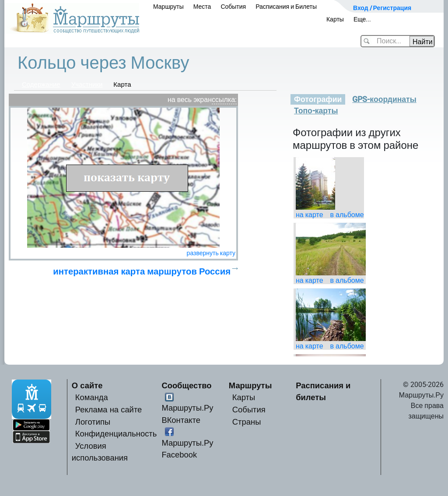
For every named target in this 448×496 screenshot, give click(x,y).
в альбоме (347, 215)
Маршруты (168, 7)
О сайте (87, 385)
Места (202, 7)
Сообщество (186, 385)
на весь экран (190, 100)
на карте (310, 215)
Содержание (41, 84)
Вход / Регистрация (382, 8)
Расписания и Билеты (286, 7)
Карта (122, 84)
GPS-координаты (384, 99)
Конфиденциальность (116, 434)
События (233, 7)
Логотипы (93, 422)
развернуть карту (211, 253)
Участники (87, 84)
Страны (247, 422)
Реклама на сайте (109, 410)
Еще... (362, 19)
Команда (92, 397)
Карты (335, 19)
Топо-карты (316, 111)
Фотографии (318, 99)
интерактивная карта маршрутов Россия (142, 271)
